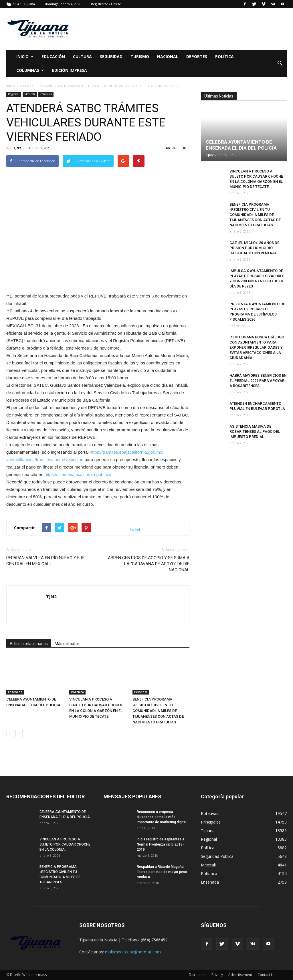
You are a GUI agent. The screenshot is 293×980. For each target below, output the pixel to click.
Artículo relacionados (29, 644)
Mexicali (30, 94)
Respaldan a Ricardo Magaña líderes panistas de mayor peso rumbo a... (162, 872)
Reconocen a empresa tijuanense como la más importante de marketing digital (162, 817)
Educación (53, 56)
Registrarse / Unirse (106, 4)
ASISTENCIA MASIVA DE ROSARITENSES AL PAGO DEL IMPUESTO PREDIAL (255, 432)
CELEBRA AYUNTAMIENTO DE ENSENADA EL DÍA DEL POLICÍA (241, 145)
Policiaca (77, 692)
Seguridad (111, 56)
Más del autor (67, 644)
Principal (141, 692)
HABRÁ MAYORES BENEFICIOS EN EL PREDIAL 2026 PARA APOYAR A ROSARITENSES (258, 381)
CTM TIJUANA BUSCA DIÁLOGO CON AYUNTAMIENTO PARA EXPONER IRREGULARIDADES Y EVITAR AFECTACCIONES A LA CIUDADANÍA (257, 347)
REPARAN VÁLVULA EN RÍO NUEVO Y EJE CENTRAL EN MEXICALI (45, 561)
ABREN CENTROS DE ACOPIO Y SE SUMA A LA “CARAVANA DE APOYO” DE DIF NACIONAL (149, 564)
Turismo (140, 56)
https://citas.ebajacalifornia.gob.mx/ (78, 474)
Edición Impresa (70, 70)
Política (224, 56)
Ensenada (15, 692)
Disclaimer (197, 975)
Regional (14, 94)
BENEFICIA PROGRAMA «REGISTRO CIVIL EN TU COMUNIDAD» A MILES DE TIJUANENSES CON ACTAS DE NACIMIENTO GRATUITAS (158, 711)
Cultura (82, 56)
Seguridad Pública (217, 856)
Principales (211, 822)
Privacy (217, 975)
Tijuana (208, 831)
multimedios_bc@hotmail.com (133, 952)
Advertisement (240, 975)
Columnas (30, 70)
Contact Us (266, 975)
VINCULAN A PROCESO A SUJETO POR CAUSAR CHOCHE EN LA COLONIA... (65, 844)
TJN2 (17, 148)
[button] (280, 64)
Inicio (25, 56)
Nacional (168, 56)
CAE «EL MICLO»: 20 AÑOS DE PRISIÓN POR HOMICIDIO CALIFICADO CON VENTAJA (254, 248)
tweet (135, 529)
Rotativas (46, 94)
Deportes (197, 56)
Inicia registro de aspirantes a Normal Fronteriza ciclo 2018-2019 (161, 844)
